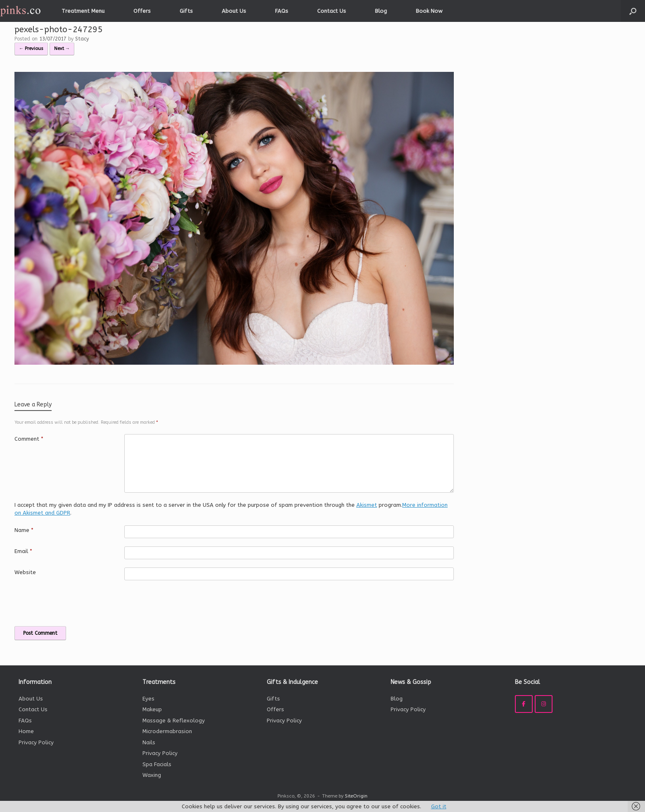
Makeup (152, 709)
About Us (234, 11)
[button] (633, 11)
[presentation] (71, 603)
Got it (439, 806)
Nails (149, 742)
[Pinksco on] (563, 704)
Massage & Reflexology (174, 721)
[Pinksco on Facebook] (524, 704)
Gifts (186, 11)
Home (26, 731)
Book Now (429, 11)
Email (23, 551)
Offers (142, 11)
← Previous (31, 49)
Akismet (367, 505)
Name (24, 530)
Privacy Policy (36, 742)
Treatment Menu (83, 11)
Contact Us (332, 11)
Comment (29, 439)
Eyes (148, 699)
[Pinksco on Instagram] (544, 704)
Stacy (82, 39)
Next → (62, 49)
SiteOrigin (356, 796)
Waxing (152, 775)
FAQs (282, 11)
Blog (381, 11)
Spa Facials (157, 764)
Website (25, 572)
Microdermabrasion (167, 731)
